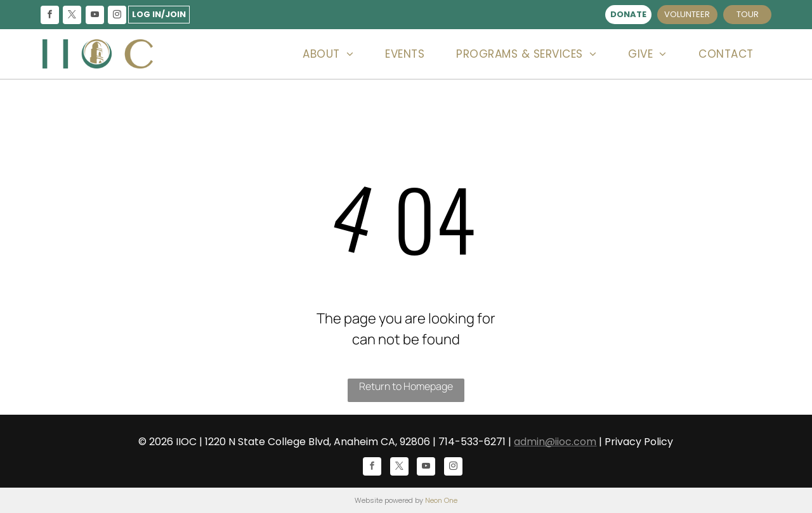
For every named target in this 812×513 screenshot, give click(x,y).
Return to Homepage (406, 386)
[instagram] (117, 16)
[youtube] (95, 16)
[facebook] (50, 16)
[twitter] (72, 16)
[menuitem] (328, 54)
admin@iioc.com (555, 442)
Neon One (441, 500)
